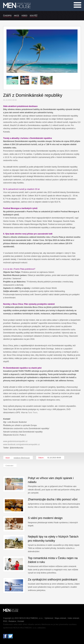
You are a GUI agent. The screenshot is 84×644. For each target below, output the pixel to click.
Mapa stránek (60, 618)
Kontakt (21, 621)
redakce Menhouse (22, 458)
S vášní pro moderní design (45, 518)
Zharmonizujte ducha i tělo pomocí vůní (53, 499)
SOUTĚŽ (33, 16)
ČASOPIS (7, 16)
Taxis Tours (33, 413)
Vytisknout (49, 618)
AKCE (16, 16)
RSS (5, 621)
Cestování (9, 466)
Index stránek (73, 618)
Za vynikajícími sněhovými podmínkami (53, 580)
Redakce (12, 621)
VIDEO (24, 16)
